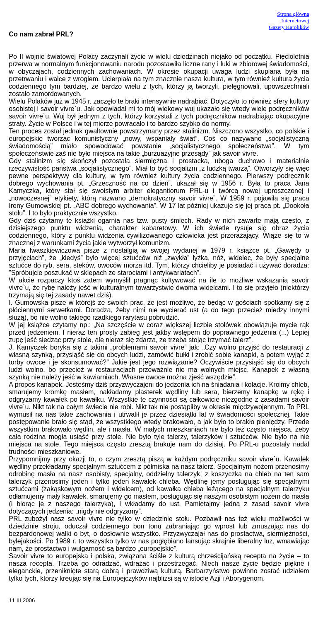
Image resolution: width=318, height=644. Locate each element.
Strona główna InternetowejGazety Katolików (289, 21)
